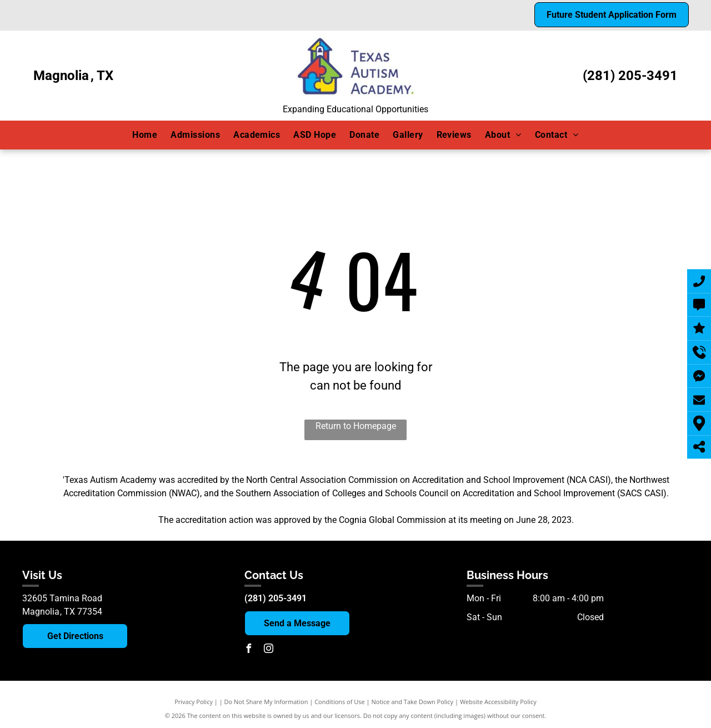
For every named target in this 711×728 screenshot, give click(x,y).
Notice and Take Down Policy (413, 702)
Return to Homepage (356, 426)
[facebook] (249, 650)
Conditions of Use (340, 702)
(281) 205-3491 (630, 76)
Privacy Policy (194, 702)
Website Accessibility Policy (498, 702)
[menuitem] (145, 135)
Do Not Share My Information (266, 702)
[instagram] (269, 650)
